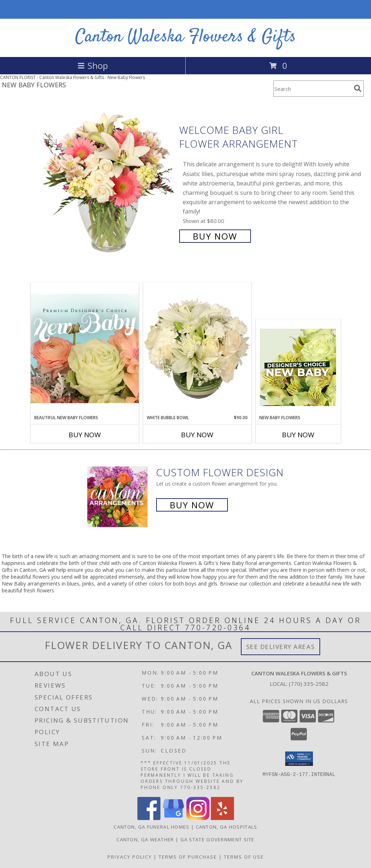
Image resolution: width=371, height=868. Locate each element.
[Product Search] (312, 89)
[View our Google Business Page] (173, 818)
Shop (93, 65)
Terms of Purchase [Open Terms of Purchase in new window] (188, 857)
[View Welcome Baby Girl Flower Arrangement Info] (109, 182)
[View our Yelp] (222, 818)
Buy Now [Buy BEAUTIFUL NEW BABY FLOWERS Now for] (85, 435)
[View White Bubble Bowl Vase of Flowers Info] (197, 348)
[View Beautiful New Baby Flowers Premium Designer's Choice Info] (85, 348)
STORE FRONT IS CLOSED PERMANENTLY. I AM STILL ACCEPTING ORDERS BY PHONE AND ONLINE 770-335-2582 (186, 9)
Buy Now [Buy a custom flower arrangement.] (192, 505)
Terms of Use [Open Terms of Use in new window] (244, 857)
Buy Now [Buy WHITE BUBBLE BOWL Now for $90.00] (197, 435)
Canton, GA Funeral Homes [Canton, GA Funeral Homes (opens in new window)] (151, 827)
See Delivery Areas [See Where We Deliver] (281, 647)
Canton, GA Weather (145, 839)
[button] (299, 759)
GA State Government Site (217, 839)
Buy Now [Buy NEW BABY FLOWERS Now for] (298, 435)
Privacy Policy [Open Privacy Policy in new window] (130, 857)
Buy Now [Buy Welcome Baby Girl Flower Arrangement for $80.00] (215, 236)
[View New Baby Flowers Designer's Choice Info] (298, 367)
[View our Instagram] (198, 818)
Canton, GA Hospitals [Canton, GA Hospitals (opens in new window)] (227, 827)
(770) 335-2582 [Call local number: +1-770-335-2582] (309, 684)
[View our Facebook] (149, 818)
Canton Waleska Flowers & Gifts (186, 37)
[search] (358, 88)
